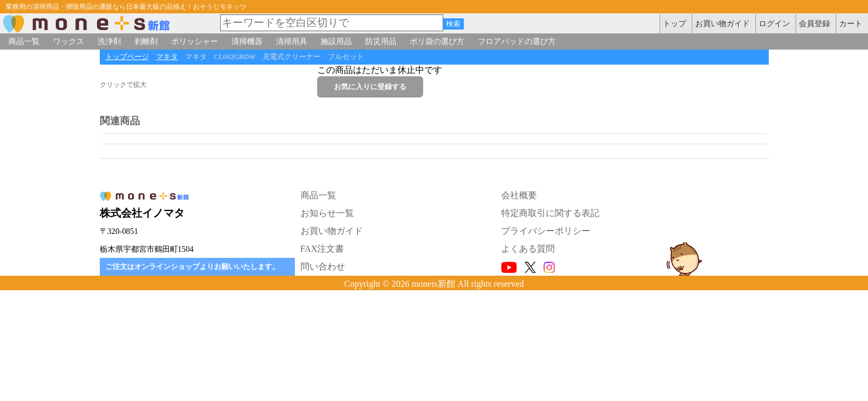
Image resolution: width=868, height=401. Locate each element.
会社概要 (519, 195)
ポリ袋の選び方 (437, 41)
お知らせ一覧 (327, 213)
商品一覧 (24, 41)
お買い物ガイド (332, 231)
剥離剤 (146, 41)
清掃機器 (247, 41)
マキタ (167, 57)
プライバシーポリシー (546, 231)
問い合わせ (323, 266)
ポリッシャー (195, 41)
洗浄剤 (109, 41)
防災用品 (381, 41)
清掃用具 (292, 41)
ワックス (69, 41)
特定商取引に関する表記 (550, 213)
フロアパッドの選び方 (517, 41)
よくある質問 (528, 249)
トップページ (127, 57)
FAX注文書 (323, 249)
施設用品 (336, 41)
